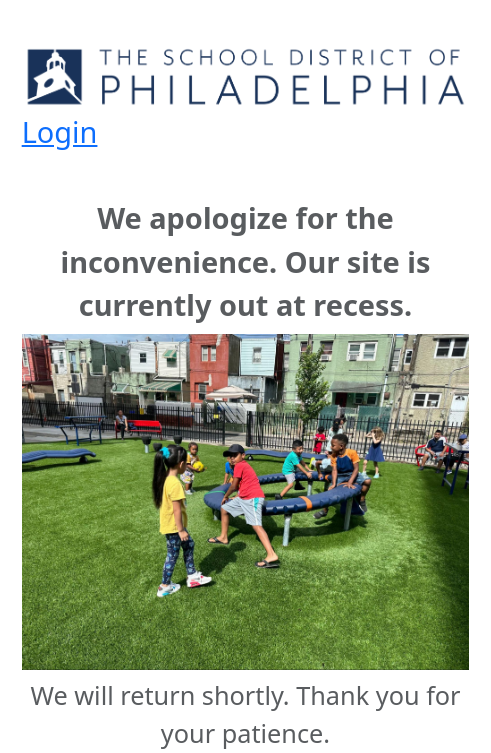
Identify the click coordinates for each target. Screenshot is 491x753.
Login (60, 131)
